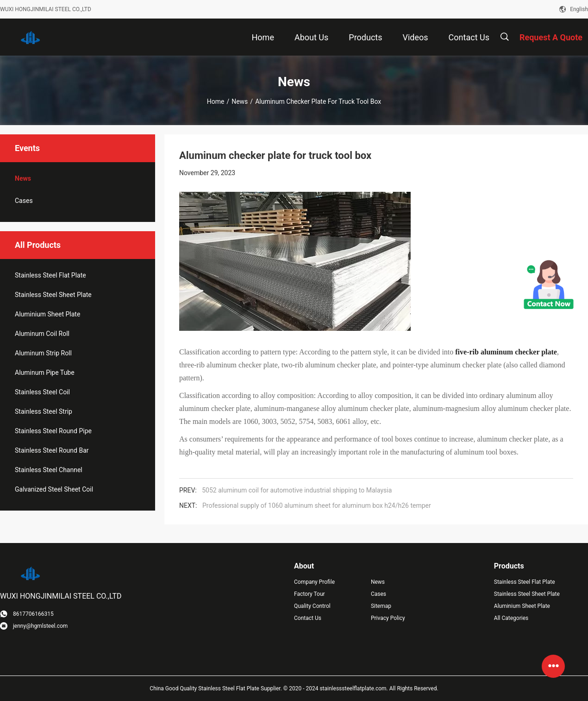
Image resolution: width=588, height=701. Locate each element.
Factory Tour (310, 594)
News (240, 101)
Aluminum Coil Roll (42, 334)
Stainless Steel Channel (49, 470)
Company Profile (314, 582)
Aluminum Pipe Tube (45, 373)
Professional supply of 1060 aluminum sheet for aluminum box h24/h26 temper (317, 505)
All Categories (511, 618)
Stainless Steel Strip (44, 411)
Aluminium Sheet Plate (47, 314)
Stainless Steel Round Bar (52, 450)
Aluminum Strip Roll (43, 353)
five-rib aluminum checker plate (506, 352)
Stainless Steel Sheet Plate (53, 295)
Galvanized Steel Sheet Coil (54, 489)
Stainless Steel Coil (42, 392)
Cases (24, 201)
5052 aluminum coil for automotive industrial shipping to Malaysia (297, 490)
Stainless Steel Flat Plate (50, 275)
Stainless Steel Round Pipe (53, 431)
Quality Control (312, 606)
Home (216, 101)
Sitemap (381, 606)
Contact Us (308, 618)
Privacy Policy (388, 618)
